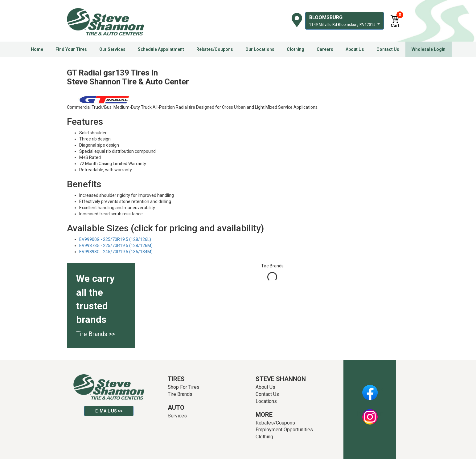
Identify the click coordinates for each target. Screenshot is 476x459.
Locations (266, 401)
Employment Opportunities (284, 430)
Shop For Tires (184, 387)
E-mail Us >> (109, 411)
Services (177, 416)
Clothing (295, 49)
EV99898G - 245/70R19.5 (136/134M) (116, 252)
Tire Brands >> (96, 334)
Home (37, 49)
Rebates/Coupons (215, 49)
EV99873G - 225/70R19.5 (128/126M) (116, 246)
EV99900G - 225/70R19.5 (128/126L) (115, 239)
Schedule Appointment (161, 49)
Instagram (370, 413)
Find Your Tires (71, 49)
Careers (325, 49)
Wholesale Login (429, 49)
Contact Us (388, 49)
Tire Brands (180, 394)
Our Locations (260, 49)
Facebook (370, 389)
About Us (355, 49)
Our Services (112, 49)
